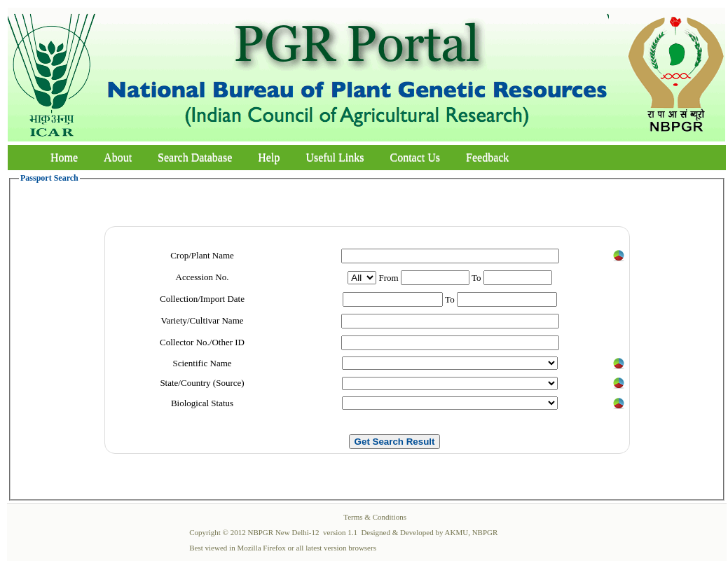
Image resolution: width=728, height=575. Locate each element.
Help (269, 157)
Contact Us (415, 157)
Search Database (195, 157)
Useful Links (335, 157)
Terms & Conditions (375, 517)
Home (64, 157)
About (118, 157)
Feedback (487, 157)
